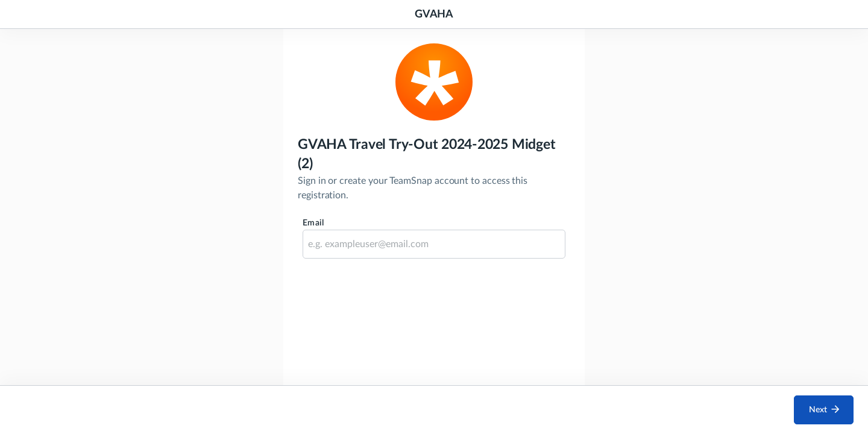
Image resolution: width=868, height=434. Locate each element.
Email (313, 223)
